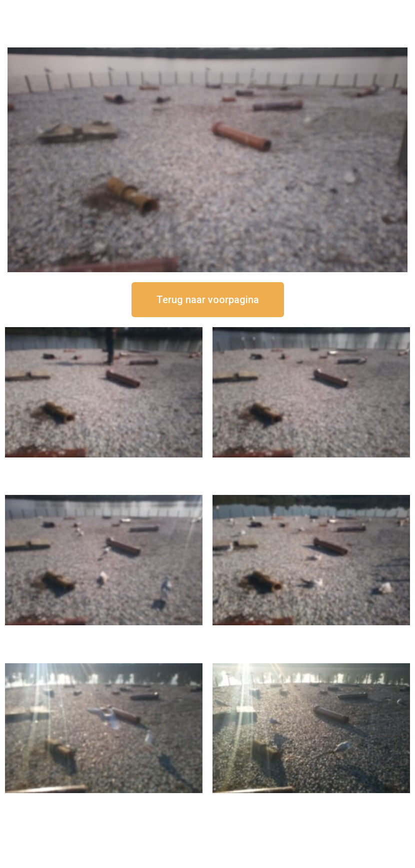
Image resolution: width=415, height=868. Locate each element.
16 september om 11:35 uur (104, 634)
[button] (208, 300)
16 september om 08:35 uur (311, 801)
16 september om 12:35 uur (311, 466)
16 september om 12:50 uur (104, 466)
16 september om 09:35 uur (104, 801)
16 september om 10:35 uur (311, 634)
